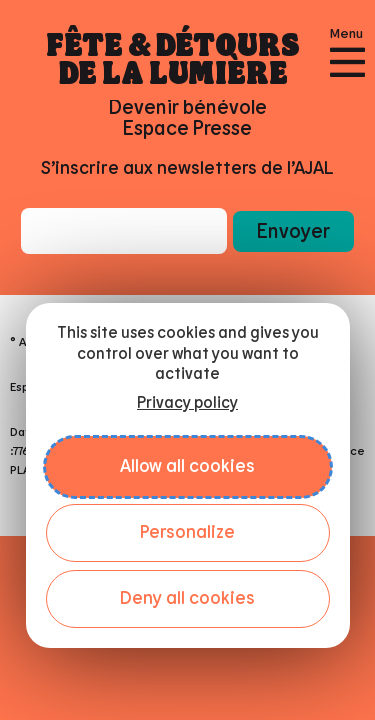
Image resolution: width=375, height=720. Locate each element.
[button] (293, 231)
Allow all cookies (187, 467)
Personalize (187, 533)
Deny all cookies (187, 599)
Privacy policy (187, 403)
